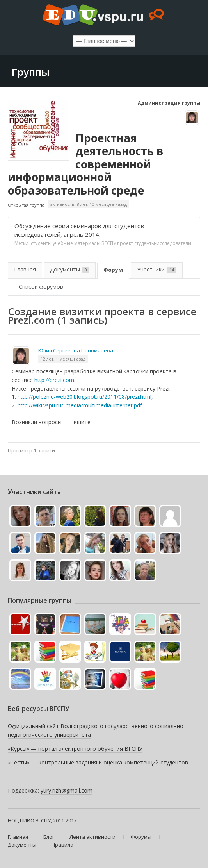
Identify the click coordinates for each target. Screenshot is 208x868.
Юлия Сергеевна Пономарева (76, 350)
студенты (41, 243)
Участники (157, 269)
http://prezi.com (54, 380)
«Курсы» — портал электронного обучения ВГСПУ (75, 749)
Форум (113, 270)
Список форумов (41, 287)
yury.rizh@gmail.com (67, 790)
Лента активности (92, 837)
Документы (70, 269)
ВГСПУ (109, 243)
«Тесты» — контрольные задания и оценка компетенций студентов (98, 762)
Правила (62, 845)
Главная (25, 269)
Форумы (141, 837)
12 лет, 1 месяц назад (63, 359)
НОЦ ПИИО (21, 820)
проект (125, 243)
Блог (49, 837)
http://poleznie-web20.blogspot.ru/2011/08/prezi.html (84, 397)
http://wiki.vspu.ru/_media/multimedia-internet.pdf (80, 405)
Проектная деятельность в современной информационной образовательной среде (85, 164)
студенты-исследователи (163, 243)
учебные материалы (76, 243)
